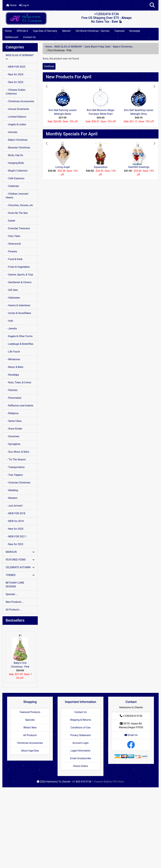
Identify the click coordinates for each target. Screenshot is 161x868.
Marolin (67, 31)
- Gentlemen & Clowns (19, 282)
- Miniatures (13, 359)
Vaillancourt (12, 37)
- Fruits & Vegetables (18, 267)
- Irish (9, 321)
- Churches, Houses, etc (19, 205)
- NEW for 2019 (15, 521)
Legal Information (80, 751)
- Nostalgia (12, 375)
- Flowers (11, 251)
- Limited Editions (16, 117)
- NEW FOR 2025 (15, 67)
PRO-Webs (118, 782)
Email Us (131, 735)
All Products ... (14, 610)
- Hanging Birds (15, 163)
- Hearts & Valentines (18, 305)
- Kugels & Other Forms (19, 336)
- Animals (11, 132)
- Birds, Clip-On (14, 155)
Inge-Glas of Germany (45, 31)
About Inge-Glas (30, 751)
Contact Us (29, 37)
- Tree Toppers (14, 475)
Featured (119, 31)
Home (11, 5)
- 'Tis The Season (16, 459)
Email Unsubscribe (80, 758)
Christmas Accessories (30, 743)
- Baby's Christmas (17, 140)
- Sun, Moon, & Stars (17, 452)
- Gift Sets (12, 290)
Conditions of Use (80, 728)
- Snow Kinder (14, 429)
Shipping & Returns (81, 720)
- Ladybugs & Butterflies (19, 344)
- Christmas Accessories (20, 101)
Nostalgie (135, 31)
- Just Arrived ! (14, 506)
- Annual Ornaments (17, 109)
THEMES (20, 575)
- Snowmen (12, 436)
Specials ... (12, 594)
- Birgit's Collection (17, 171)
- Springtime (13, 444)
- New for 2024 (14, 74)
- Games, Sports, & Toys (19, 275)
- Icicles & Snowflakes (18, 313)
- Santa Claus (14, 421)
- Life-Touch (13, 352)
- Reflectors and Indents (19, 406)
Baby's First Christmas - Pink (20, 653)
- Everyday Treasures (18, 228)
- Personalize (13, 398)
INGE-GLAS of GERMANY (68, 47)
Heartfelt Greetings (139, 167)
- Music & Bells (14, 367)
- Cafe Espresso (15, 178)
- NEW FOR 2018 (15, 513)
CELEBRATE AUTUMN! (20, 567)
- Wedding (12, 490)
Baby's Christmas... (124, 47)
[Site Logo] (29, 18)
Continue (49, 66)
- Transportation (15, 467)
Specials (30, 720)
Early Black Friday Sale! (98, 47)
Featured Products (30, 712)
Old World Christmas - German (93, 31)
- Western (12, 498)
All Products (30, 735)
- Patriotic (12, 390)
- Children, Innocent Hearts (17, 196)
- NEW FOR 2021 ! (16, 537)
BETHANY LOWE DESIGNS (15, 585)
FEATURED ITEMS (20, 560)
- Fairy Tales (13, 236)
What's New (30, 728)
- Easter (11, 221)
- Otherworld (13, 244)
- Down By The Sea (17, 213)
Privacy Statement (80, 735)
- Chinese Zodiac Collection (16, 92)
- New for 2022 (14, 544)
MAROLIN (20, 552)
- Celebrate (12, 186)
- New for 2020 (14, 529)
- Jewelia (11, 329)
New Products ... (15, 602)
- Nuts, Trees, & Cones (18, 382)
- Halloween (13, 298)
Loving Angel (63, 167)
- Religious (12, 413)
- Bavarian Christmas (18, 148)
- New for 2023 (14, 82)
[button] (152, 5)
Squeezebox (101, 167)
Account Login (81, 743)
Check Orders (80, 766)
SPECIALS (22, 31)
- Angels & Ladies (16, 124)
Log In (24, 5)
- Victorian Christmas (18, 483)
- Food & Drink (14, 259)
